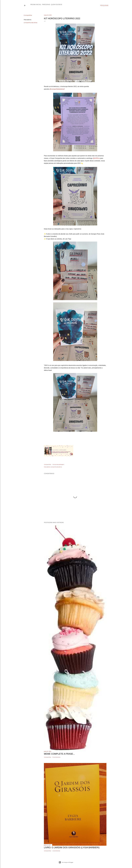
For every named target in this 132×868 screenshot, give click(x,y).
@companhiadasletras (57, 89)
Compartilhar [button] (28, 15)
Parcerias (46, 5)
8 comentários (56, 757)
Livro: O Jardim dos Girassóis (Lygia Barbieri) (72, 847)
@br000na (96, 158)
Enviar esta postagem (58, 464)
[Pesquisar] (104, 5)
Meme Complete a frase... (59, 754)
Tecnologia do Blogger (66, 862)
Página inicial (36, 5)
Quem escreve (57, 5)
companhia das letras (30, 23)
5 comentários (56, 851)
